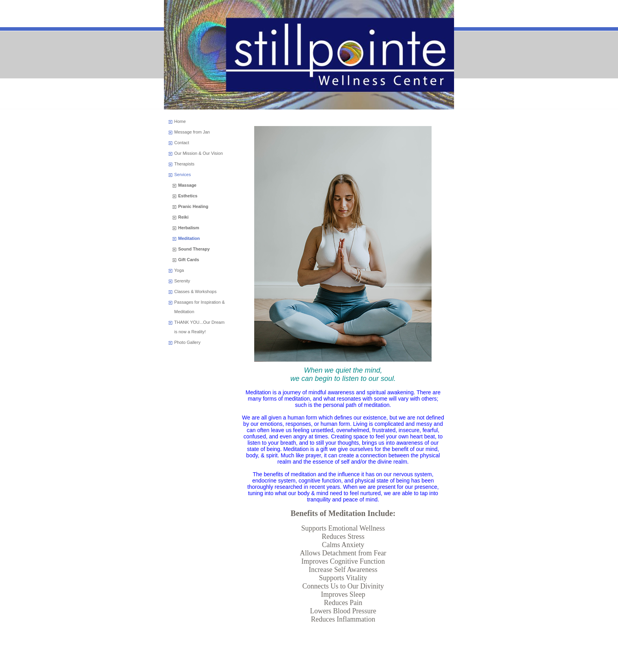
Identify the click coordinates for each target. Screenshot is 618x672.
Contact (182, 143)
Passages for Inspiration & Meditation (199, 307)
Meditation (189, 238)
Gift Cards (189, 260)
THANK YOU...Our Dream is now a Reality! (199, 327)
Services (182, 174)
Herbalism (189, 228)
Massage (187, 185)
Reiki (183, 217)
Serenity (182, 281)
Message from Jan (192, 132)
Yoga (179, 270)
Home (180, 121)
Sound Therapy (194, 249)
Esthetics (188, 196)
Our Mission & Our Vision (198, 153)
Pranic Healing (193, 206)
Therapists (184, 164)
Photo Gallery (187, 342)
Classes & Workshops (195, 291)
